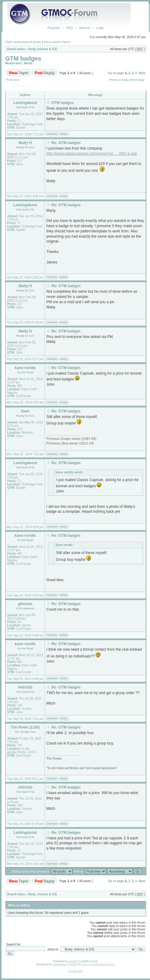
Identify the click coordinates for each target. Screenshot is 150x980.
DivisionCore (106, 964)
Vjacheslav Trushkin (65, 964)
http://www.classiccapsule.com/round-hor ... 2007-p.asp (92, 154)
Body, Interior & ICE (43, 49)
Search (84, 28)
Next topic (138, 80)
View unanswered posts (23, 42)
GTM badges (23, 58)
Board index (16, 49)
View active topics (57, 42)
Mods (28, 63)
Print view (12, 80)
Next (142, 73)
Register (53, 28)
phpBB (73, 961)
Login (100, 28)
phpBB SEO (76, 971)
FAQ (69, 28)
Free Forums (90, 964)
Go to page (116, 73)
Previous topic (119, 80)
